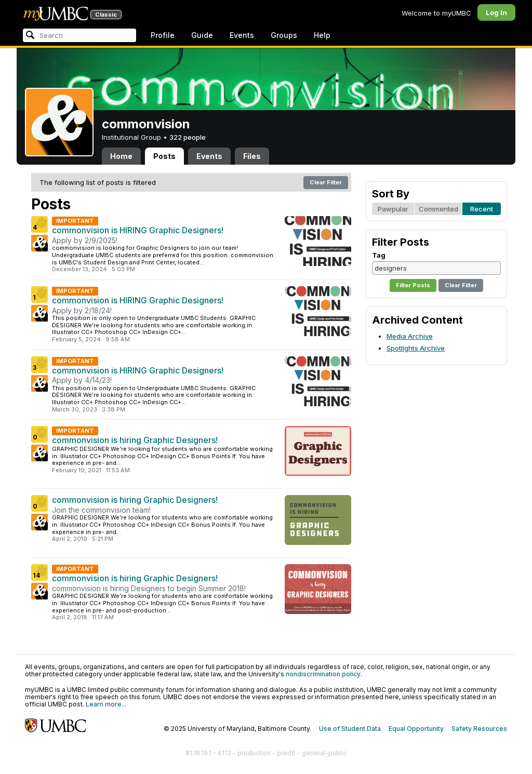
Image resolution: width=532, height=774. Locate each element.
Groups (284, 35)
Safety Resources (479, 729)
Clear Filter (326, 182)
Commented (438, 209)
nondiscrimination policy (323, 674)
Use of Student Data (350, 729)
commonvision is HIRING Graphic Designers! (138, 230)
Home (121, 156)
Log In (496, 12)
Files (252, 156)
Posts (164, 156)
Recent (482, 209)
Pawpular (393, 209)
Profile (163, 35)
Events (242, 35)
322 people (188, 137)
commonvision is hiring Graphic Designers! (135, 440)
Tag (379, 255)
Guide (202, 35)
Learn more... (106, 704)
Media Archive (410, 336)
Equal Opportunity (416, 729)
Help (322, 35)
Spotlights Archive (416, 348)
